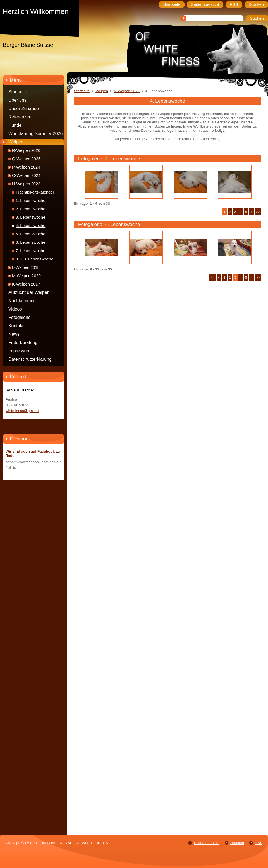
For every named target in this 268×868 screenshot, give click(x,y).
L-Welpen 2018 (26, 267)
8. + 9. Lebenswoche (34, 259)
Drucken (237, 843)
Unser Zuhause (24, 109)
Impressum (19, 351)
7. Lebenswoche (30, 251)
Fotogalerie (20, 317)
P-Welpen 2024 (26, 167)
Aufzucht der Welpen (29, 292)
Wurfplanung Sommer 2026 (35, 134)
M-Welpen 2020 (26, 276)
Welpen (16, 142)
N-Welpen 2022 (26, 184)
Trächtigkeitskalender (35, 192)
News (14, 334)
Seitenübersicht (206, 843)
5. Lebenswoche (30, 234)
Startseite (18, 92)
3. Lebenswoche (30, 217)
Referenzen (20, 117)
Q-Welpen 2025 (26, 159)
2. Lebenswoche (30, 209)
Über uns (17, 100)
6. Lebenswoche (30, 242)
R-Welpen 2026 (26, 150)
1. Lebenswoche (30, 201)
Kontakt (16, 326)
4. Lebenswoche (30, 226)
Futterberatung (23, 342)
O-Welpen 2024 (26, 175)
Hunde (15, 125)
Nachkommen (22, 301)
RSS (259, 843)
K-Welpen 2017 (26, 284)
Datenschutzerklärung (30, 359)
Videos (15, 309)
